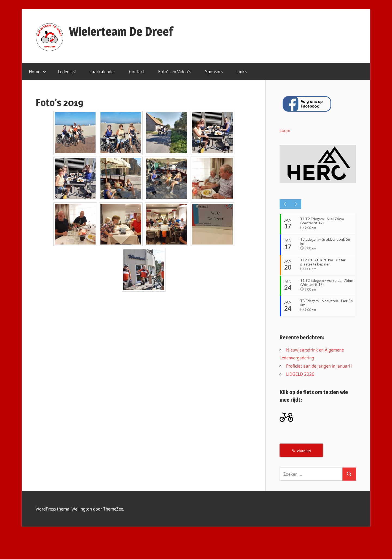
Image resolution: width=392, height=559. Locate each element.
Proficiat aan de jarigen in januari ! (319, 371)
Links (242, 71)
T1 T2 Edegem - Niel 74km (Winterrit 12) (323, 221)
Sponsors (214, 71)
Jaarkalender (103, 71)
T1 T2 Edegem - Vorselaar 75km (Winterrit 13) (322, 286)
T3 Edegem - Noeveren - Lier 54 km (325, 308)
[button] (318, 164)
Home (38, 71)
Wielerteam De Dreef (121, 31)
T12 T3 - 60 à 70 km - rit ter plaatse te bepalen (324, 264)
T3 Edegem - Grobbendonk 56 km (326, 242)
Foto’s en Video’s (175, 71)
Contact (137, 71)
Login (285, 130)
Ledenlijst (67, 71)
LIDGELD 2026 (300, 379)
